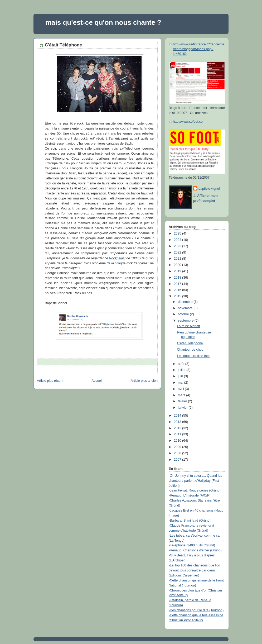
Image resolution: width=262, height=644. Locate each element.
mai (181, 383)
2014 (178, 416)
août (182, 364)
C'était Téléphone (63, 45)
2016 (178, 290)
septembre (186, 321)
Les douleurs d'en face (194, 356)
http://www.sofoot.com (189, 122)
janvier (183, 408)
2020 (178, 265)
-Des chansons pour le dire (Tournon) (196, 610)
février (183, 401)
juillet (182, 370)
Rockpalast (117, 258)
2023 (178, 246)
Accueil (97, 381)
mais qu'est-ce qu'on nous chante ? (103, 22)
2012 (178, 428)
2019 (178, 271)
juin (181, 376)
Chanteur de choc (190, 350)
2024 (178, 240)
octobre (184, 314)
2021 (178, 259)
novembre (186, 308)
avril (181, 389)
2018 (178, 278)
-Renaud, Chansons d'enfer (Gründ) (195, 550)
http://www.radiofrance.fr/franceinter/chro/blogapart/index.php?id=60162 (199, 49)
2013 (178, 422)
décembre (186, 302)
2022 (178, 252)
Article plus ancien (144, 381)
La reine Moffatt (189, 326)
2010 (178, 441)
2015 (178, 296)
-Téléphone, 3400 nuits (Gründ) (192, 545)
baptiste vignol (209, 189)
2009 (178, 447)
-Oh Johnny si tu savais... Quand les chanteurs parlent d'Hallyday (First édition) (195, 481)
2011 (178, 434)
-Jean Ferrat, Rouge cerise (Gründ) (195, 490)
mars (182, 395)
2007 (178, 460)
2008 (178, 453)
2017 (178, 284)
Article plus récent (50, 381)
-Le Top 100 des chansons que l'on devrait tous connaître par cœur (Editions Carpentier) (194, 570)
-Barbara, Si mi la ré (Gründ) (190, 521)
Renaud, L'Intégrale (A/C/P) (190, 495)
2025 (178, 233)
